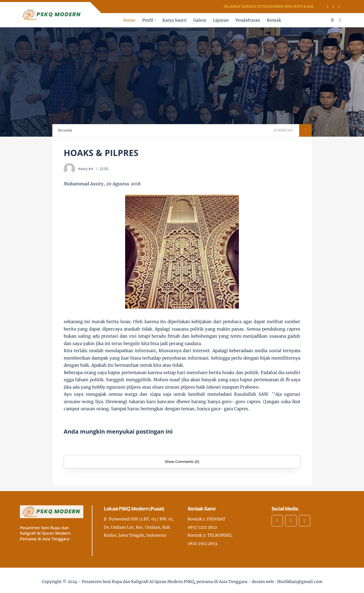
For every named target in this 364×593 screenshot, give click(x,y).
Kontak (274, 20)
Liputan (221, 20)
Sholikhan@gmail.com (300, 582)
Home (129, 20)
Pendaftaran (248, 20)
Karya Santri (174, 20)
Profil (148, 20)
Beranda (65, 130)
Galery (200, 20)
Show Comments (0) (182, 462)
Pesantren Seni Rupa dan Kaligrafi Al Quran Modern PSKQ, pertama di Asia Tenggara (165, 582)
